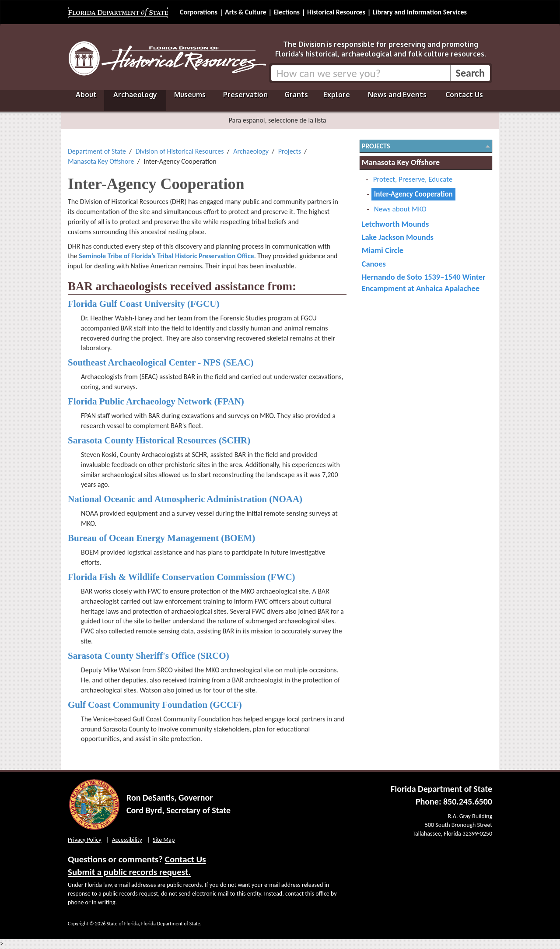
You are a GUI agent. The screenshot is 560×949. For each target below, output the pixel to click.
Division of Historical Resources (180, 151)
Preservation (245, 95)
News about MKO (400, 209)
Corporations (199, 12)
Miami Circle (383, 250)
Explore (337, 95)
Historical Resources (336, 12)
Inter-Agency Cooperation (413, 194)
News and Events (397, 95)
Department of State (97, 151)
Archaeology (135, 95)
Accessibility (127, 840)
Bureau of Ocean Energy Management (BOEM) (161, 538)
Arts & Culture (246, 12)
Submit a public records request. (129, 872)
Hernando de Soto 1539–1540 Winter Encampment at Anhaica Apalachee (424, 283)
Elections (286, 12)
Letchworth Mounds (395, 224)
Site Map (164, 840)
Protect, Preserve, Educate (413, 179)
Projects (290, 151)
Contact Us (464, 95)
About (86, 95)
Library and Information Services (420, 12)
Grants (296, 95)
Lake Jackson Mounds (398, 237)
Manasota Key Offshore (101, 161)
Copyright (78, 924)
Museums (190, 95)
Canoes (374, 264)
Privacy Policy (85, 840)
